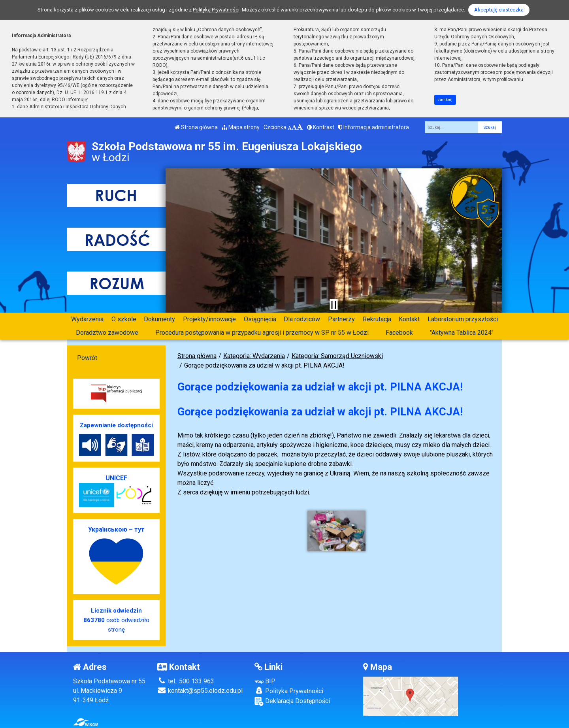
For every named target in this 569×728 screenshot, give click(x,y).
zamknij (445, 100)
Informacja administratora (374, 127)
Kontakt (409, 319)
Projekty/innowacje (209, 319)
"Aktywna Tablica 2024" (462, 333)
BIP (265, 681)
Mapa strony (241, 127)
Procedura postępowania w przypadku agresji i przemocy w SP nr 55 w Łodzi (262, 333)
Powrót (87, 358)
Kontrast (321, 127)
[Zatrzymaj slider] (333, 305)
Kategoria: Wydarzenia (254, 356)
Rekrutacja (377, 319)
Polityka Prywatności (289, 691)
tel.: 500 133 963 (186, 681)
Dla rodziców (302, 319)
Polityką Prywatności (216, 10)
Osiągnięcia (260, 319)
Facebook (399, 333)
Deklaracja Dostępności (292, 701)
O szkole (124, 319)
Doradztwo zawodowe (107, 333)
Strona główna (196, 127)
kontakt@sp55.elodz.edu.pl (200, 691)
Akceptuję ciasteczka (499, 10)
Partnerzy (341, 319)
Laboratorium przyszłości (463, 319)
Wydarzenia (87, 319)
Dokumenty (159, 319)
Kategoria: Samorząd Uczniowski (337, 356)
